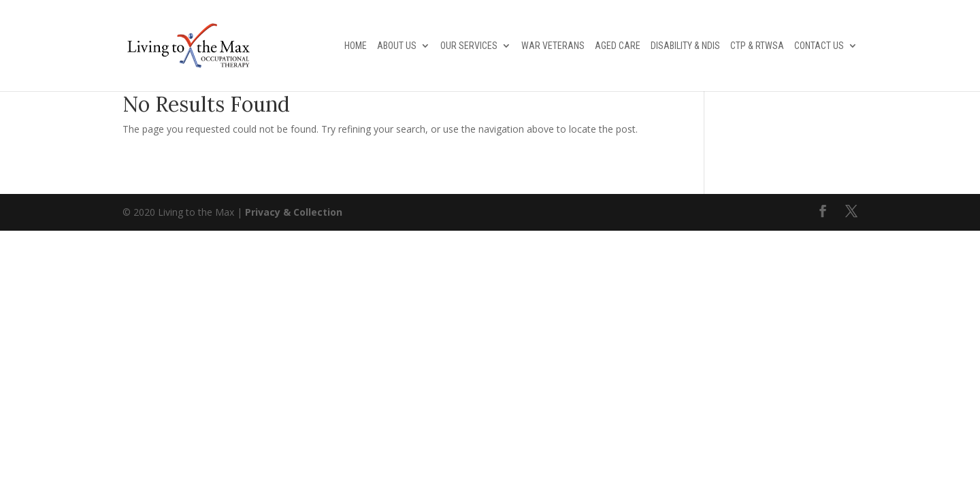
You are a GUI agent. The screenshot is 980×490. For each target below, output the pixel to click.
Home (356, 46)
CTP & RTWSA (757, 46)
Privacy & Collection (294, 212)
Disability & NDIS (685, 46)
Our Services (469, 46)
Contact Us (819, 46)
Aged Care (618, 46)
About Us (397, 46)
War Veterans (553, 46)
